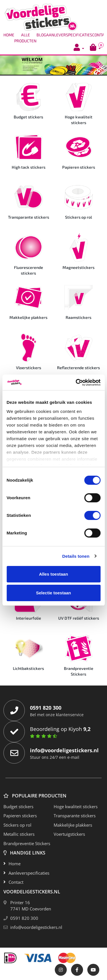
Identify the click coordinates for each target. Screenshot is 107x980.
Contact (16, 882)
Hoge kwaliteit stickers (76, 806)
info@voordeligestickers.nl (36, 927)
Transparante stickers (75, 816)
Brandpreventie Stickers (27, 843)
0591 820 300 (24, 918)
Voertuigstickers (69, 834)
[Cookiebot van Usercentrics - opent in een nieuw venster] (76, 383)
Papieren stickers (20, 816)
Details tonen (76, 556)
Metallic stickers (19, 834)
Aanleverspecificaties (69, 35)
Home (9, 35)
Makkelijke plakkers (73, 825)
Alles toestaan (54, 574)
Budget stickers (18, 806)
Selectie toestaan (53, 593)
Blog (41, 35)
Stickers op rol (17, 825)
